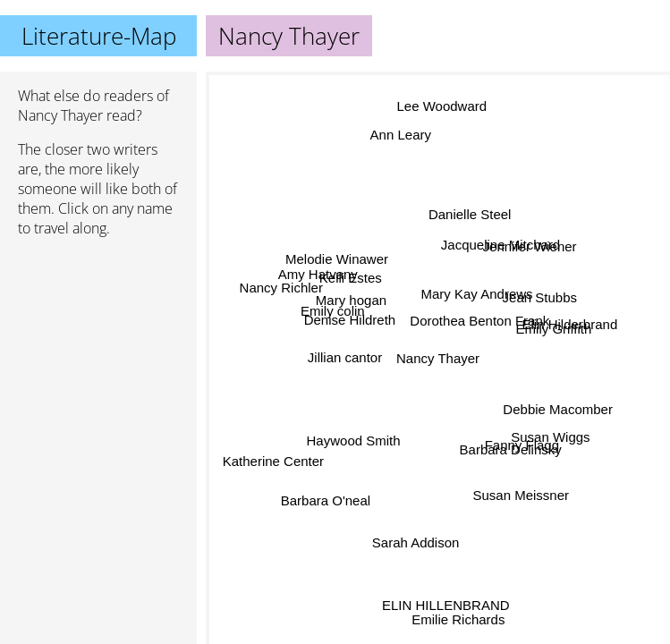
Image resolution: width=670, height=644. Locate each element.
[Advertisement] (98, 346)
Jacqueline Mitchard (499, 246)
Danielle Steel (463, 213)
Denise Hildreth (349, 328)
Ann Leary (400, 138)
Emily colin (335, 311)
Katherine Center (271, 458)
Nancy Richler (281, 283)
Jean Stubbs (540, 296)
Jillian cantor (347, 368)
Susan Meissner (525, 489)
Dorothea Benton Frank (483, 320)
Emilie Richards (457, 619)
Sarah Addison (414, 542)
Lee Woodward (445, 109)
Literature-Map (99, 36)
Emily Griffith (553, 328)
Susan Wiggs (549, 434)
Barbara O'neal (325, 500)
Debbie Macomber (557, 410)
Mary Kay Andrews (477, 294)
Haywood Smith (353, 432)
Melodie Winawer (340, 256)
